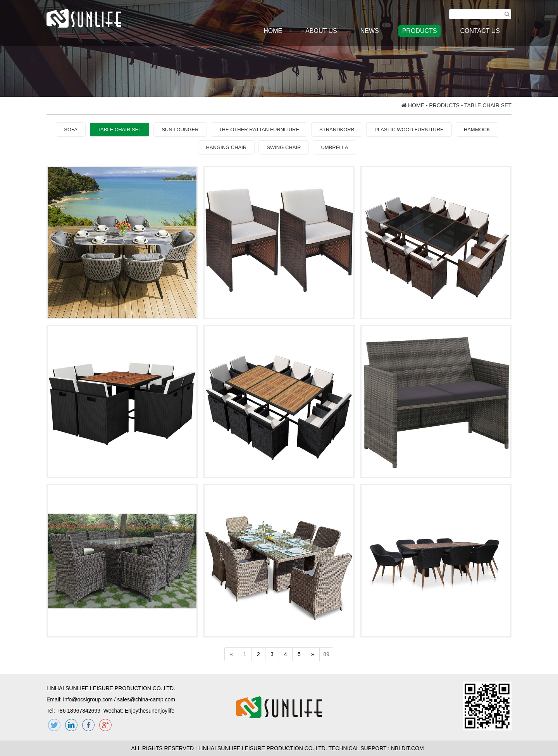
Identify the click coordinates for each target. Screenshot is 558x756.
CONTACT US (480, 31)
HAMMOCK (477, 130)
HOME (273, 31)
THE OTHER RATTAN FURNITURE (259, 130)
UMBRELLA (334, 147)
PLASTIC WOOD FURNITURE (409, 130)
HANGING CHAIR (226, 147)
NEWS (370, 31)
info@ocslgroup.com (88, 699)
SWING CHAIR (284, 147)
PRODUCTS (420, 31)
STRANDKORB (337, 130)
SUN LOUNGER (180, 130)
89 (326, 654)
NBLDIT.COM (409, 748)
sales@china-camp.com (146, 699)
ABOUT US (321, 31)
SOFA (71, 130)
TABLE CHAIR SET (120, 130)
